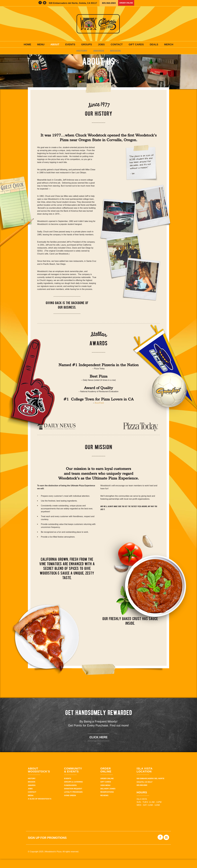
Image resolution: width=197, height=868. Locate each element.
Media (31, 805)
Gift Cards (136, 44)
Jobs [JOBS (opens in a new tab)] (101, 44)
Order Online (128, 3)
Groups (87, 44)
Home (28, 44)
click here (99, 746)
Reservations (107, 801)
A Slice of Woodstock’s (40, 808)
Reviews (104, 805)
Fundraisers (70, 795)
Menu (41, 44)
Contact (117, 44)
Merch (169, 44)
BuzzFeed (99, 412)
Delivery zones (108, 798)
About (55, 44)
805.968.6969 (109, 3)
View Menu (105, 795)
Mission (115, 51)
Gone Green (70, 805)
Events (70, 44)
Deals (154, 44)
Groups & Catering (74, 791)
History (82, 51)
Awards (99, 51)
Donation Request (73, 798)
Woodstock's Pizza (98, 24)
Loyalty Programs (73, 801)
